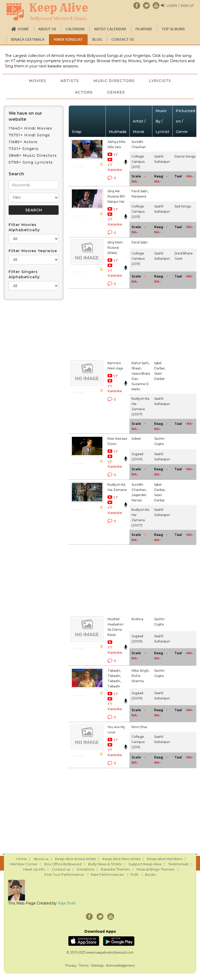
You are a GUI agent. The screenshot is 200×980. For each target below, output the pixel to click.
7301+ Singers (24, 149)
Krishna (137, 619)
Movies (37, 81)
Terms (84, 965)
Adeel (136, 439)
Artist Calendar (110, 29)
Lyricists (160, 81)
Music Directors (114, 81)
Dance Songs (185, 156)
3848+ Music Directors (33, 155)
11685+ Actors (23, 142)
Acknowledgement (120, 965)
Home (23, 29)
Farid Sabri (140, 242)
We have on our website (25, 116)
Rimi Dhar (139, 727)
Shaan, (137, 368)
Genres (116, 92)
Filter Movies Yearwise (33, 251)
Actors (84, 92)
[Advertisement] (110, 323)
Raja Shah (67, 903)
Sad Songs (183, 206)
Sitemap (97, 965)
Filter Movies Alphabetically (24, 227)
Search (16, 174)
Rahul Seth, (140, 363)
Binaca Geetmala (28, 39)
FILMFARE (144, 29)
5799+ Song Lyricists (31, 162)
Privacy (71, 965)
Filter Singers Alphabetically (24, 274)
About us (47, 29)
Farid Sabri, (140, 191)
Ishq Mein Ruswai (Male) (115, 248)
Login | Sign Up (180, 5)
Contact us (123, 39)
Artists (70, 81)
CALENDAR (75, 29)
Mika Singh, (140, 671)
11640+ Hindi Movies (30, 128)
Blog (97, 39)
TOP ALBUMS (173, 29)
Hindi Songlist (68, 39)
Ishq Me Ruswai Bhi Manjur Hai (116, 196)
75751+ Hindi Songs (29, 135)
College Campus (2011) (138, 162)
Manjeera (139, 196)
